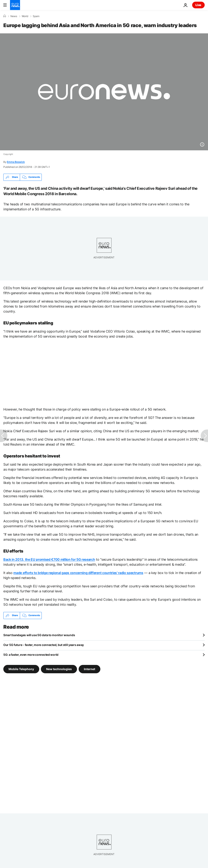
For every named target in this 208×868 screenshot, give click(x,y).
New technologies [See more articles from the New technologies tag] (59, 669)
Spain (36, 16)
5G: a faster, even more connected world (31, 655)
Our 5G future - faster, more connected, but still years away (44, 645)
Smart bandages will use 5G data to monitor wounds (39, 635)
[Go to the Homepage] (15, 5)
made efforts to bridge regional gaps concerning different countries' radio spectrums (78, 573)
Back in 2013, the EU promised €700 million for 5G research (49, 559)
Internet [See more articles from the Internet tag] (90, 669)
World (25, 16)
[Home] (5, 16)
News (14, 16)
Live (198, 5)
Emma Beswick (16, 162)
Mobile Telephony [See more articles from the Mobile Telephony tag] (21, 669)
